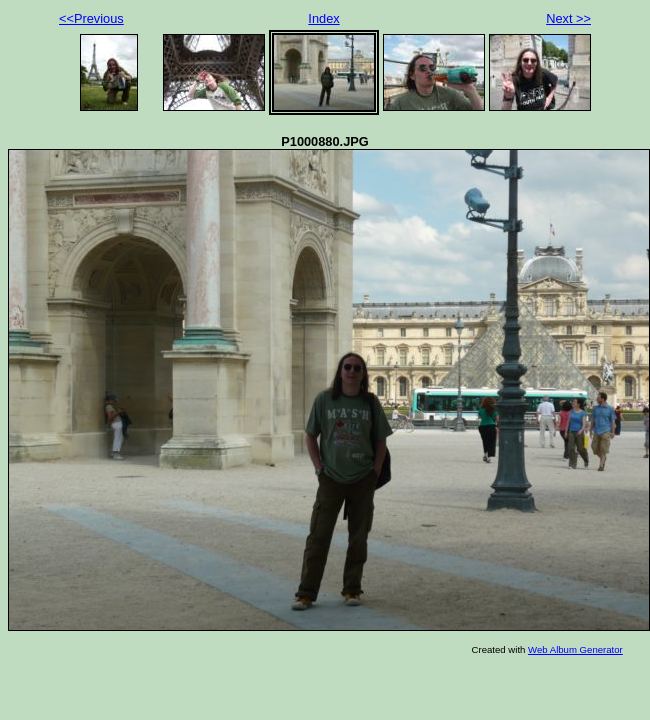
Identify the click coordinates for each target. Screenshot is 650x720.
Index (323, 18)
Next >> (568, 18)
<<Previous (91, 18)
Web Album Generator (575, 649)
